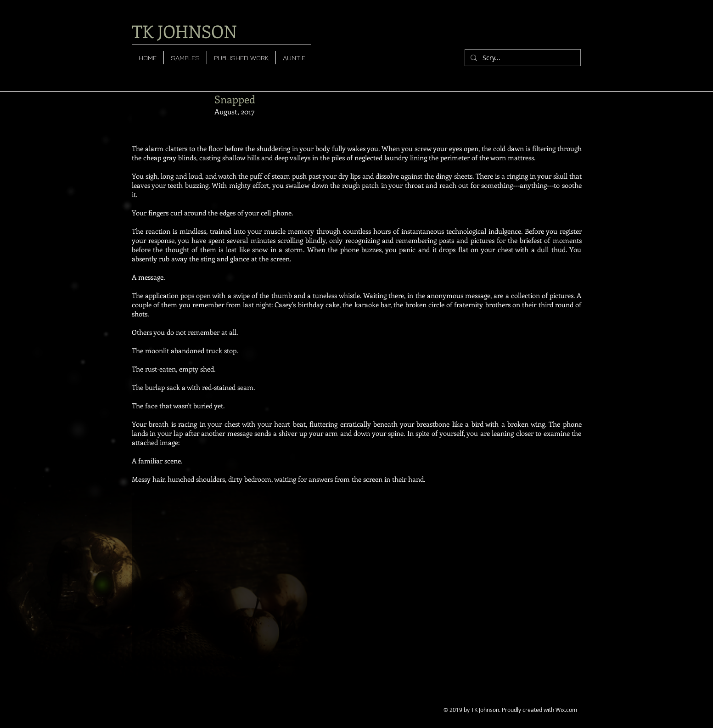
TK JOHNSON (184, 31)
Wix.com (566, 710)
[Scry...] (522, 58)
